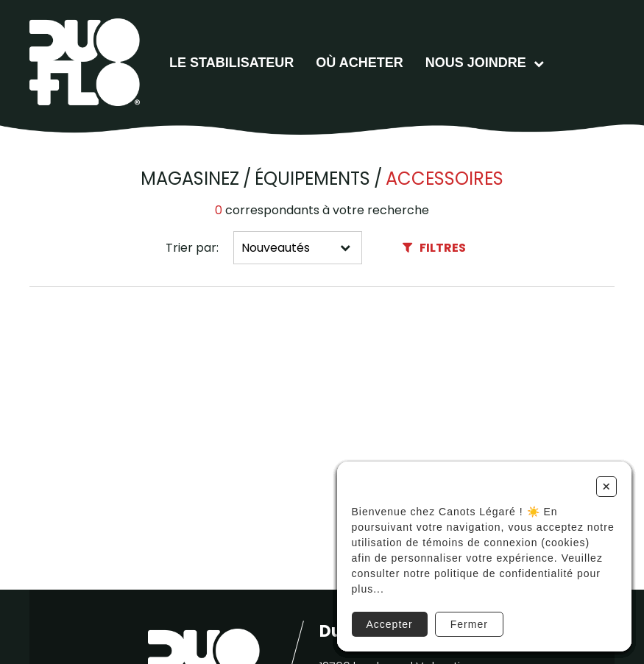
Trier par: (192, 248)
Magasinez (190, 179)
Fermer (469, 624)
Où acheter (359, 63)
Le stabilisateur (231, 63)
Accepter (390, 624)
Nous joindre (476, 63)
